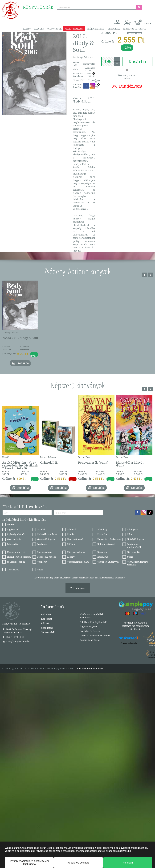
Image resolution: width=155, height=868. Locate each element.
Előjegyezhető (96, 29)
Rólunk (45, 623)
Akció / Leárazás (74, 29)
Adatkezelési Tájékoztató (94, 622)
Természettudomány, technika (138, 563)
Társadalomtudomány (78, 562)
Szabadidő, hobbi (16, 562)
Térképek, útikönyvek (108, 562)
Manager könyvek (16, 552)
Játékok (71, 544)
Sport (130, 557)
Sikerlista (114, 29)
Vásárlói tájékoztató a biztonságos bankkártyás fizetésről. (136, 626)
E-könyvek (133, 529)
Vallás (40, 570)
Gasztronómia (14, 539)
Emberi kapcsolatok (47, 534)
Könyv (27, 29)
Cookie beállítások (90, 640)
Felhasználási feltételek (90, 669)
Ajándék (39, 29)
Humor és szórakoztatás (109, 539)
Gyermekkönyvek (46, 539)
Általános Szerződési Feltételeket (78, 578)
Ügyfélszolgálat (88, 626)
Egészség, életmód (16, 534)
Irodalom (42, 544)
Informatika (13, 544)
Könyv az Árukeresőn (128, 643)
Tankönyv (42, 562)
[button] (144, 22)
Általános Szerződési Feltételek (91, 616)
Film (130, 534)
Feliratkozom (78, 588)
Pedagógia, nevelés (47, 557)
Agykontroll (13, 529)
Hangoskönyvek (75, 539)
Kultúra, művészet (106, 544)
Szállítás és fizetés (135, 29)
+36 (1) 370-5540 (13, 637)
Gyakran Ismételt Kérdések (95, 635)
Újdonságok (54, 29)
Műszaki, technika (76, 552)
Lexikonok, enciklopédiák (134, 545)
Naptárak (102, 552)
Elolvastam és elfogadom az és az (80, 578)
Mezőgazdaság (45, 552)
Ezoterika (102, 534)
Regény (71, 557)
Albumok (72, 529)
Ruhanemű (103, 557)
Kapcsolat (29, 35)
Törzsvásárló (47, 35)
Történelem (13, 570)
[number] (108, 61)
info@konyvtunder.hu (16, 641)
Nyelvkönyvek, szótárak (19, 557)
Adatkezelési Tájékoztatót (113, 578)
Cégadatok (47, 628)
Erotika (71, 534)
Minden (11, 524)
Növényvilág (134, 552)
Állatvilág (102, 529)
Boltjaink (46, 614)
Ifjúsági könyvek (136, 539)
